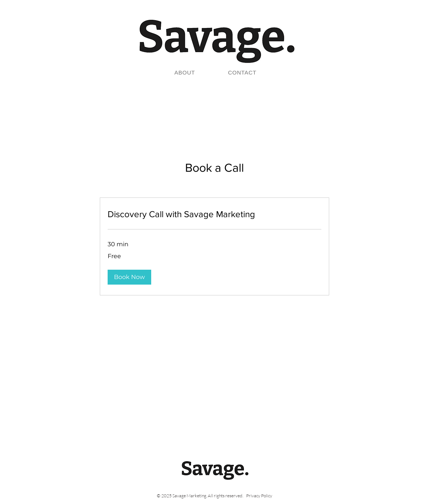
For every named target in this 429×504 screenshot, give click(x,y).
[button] (129, 277)
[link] (214, 214)
